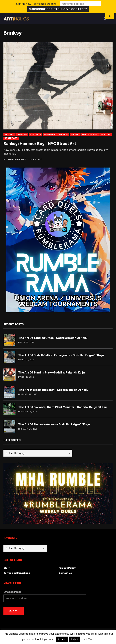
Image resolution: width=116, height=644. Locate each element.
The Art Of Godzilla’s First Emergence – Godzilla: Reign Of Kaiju (61, 355)
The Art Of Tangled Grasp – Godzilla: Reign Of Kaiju (53, 338)
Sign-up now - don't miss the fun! (36, 4)
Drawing (22, 134)
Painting (106, 134)
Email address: (12, 592)
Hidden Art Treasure (56, 134)
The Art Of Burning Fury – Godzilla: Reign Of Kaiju (51, 372)
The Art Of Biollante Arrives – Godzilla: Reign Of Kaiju (54, 424)
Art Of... (9, 134)
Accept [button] (62, 639)
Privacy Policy (67, 568)
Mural (75, 134)
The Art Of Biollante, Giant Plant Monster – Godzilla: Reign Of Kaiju (63, 407)
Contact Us (65, 573)
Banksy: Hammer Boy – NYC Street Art (40, 144)
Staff (7, 568)
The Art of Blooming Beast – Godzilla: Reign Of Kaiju (53, 390)
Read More (87, 639)
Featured (36, 134)
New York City (90, 134)
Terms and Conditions (17, 573)
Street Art (11, 138)
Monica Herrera (17, 159)
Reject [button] (75, 639)
